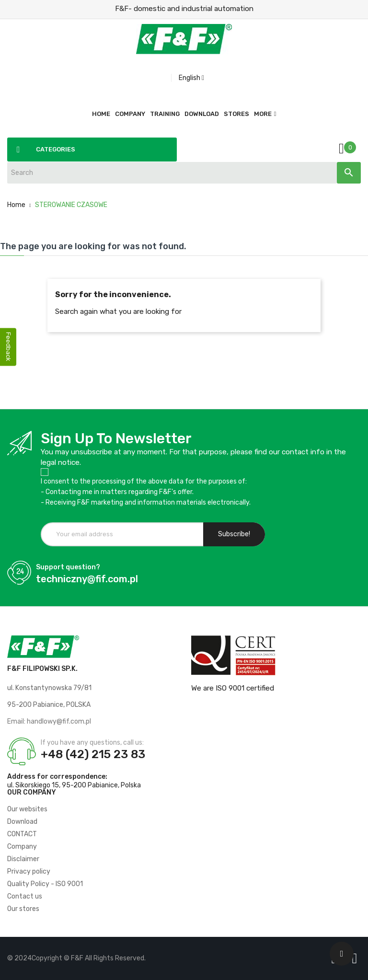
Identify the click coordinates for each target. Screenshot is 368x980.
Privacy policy (29, 871)
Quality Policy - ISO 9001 (45, 884)
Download (22, 822)
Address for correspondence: (57, 777)
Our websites (27, 809)
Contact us (25, 896)
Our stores (23, 909)
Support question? (68, 567)
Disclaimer (23, 859)
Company (22, 847)
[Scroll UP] (342, 954)
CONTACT (22, 834)
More (263, 114)
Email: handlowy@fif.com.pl (49, 721)
